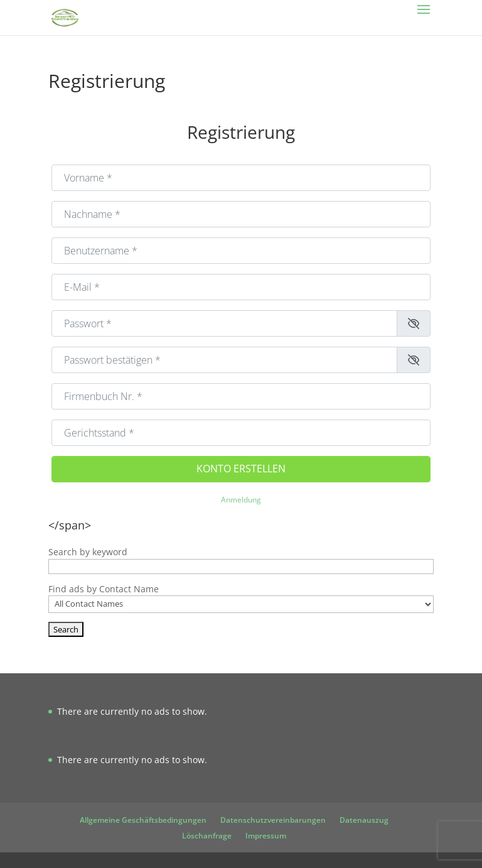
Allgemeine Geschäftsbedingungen (143, 820)
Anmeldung (241, 499)
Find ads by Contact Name (104, 589)
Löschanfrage (207, 836)
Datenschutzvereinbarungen (273, 820)
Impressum (266, 836)
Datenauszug (364, 820)
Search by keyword (88, 552)
